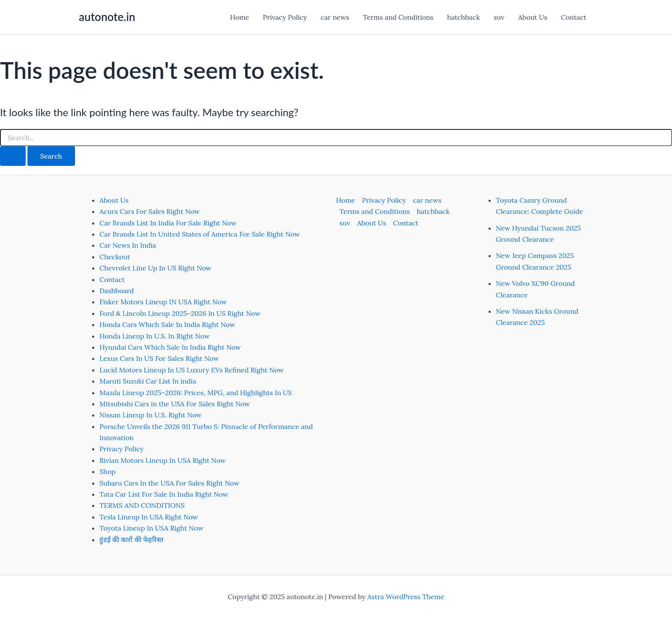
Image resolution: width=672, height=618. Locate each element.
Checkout (115, 257)
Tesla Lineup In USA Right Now (149, 517)
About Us (533, 17)
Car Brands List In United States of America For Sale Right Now (199, 234)
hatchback (463, 17)
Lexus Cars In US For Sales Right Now (159, 358)
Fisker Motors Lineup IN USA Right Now (163, 302)
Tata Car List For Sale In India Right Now (164, 494)
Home (240, 17)
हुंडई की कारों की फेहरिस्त (131, 540)
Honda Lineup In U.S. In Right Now (154, 336)
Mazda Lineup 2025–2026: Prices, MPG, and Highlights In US (196, 393)
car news (335, 17)
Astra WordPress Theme (406, 597)
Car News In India (128, 245)
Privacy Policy (285, 17)
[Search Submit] (13, 156)
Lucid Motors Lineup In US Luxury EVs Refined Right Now (192, 370)
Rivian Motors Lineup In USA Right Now (163, 460)
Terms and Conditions (398, 17)
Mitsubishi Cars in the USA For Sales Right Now (175, 404)
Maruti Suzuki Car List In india (148, 381)
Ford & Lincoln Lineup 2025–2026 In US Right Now (180, 313)
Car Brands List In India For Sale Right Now (168, 223)
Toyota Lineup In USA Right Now (151, 528)
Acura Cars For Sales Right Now (150, 211)
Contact (574, 17)
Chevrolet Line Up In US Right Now (155, 268)
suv (499, 17)
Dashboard (117, 291)
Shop (108, 471)
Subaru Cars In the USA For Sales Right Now (169, 483)
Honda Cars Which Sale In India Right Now (167, 324)
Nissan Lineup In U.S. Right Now (151, 415)
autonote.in (107, 17)
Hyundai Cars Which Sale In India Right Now (170, 347)
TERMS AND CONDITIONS (142, 505)
